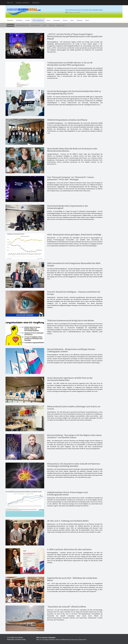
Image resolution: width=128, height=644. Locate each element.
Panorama (10, 25)
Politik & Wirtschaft (22, 25)
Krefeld (28, 20)
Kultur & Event (36, 25)
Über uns (10, 3)
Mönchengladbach (38, 20)
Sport (45, 25)
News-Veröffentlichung (63, 640)
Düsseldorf (57, 20)
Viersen (65, 20)
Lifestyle (52, 25)
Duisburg (80, 20)
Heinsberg (19, 20)
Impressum (36, 3)
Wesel (87, 20)
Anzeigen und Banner (22, 3)
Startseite (10, 20)
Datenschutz (83, 640)
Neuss (49, 20)
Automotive (61, 25)
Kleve (72, 20)
